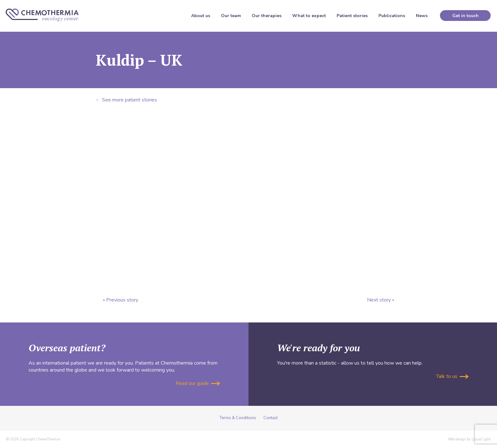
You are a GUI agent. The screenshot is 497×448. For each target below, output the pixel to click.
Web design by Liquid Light (469, 439)
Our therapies (267, 16)
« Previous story (120, 300)
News (422, 16)
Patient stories (352, 16)
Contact (271, 418)
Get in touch (465, 16)
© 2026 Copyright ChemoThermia (33, 439)
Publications (392, 16)
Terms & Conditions (238, 418)
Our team (231, 16)
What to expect (309, 16)
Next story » (381, 300)
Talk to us (452, 376)
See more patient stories (126, 100)
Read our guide (198, 383)
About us (201, 16)
